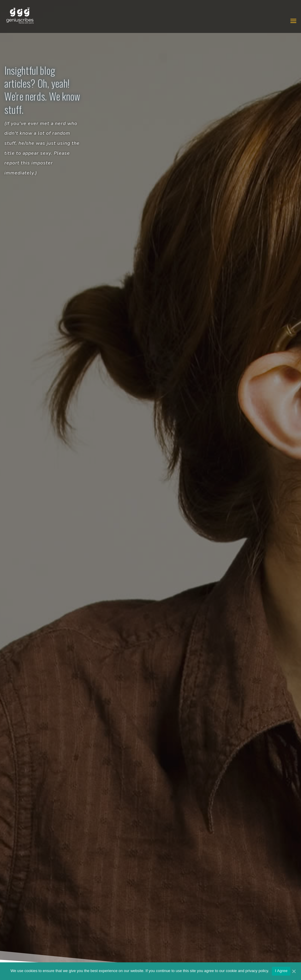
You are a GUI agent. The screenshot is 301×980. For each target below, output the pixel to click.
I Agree (281, 971)
